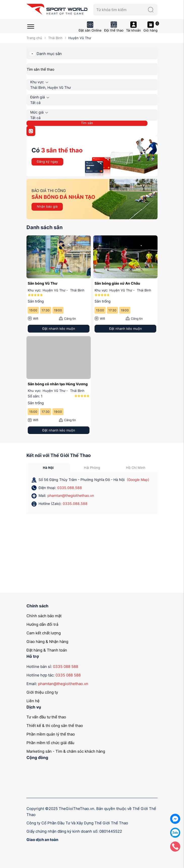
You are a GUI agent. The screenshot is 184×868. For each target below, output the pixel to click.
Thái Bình (55, 38)
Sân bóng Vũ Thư (43, 283)
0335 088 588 (66, 667)
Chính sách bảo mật (44, 616)
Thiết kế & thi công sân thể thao (55, 726)
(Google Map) (138, 480)
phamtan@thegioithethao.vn (71, 495)
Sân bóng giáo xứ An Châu (117, 283)
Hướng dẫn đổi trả (42, 624)
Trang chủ (34, 38)
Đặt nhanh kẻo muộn (59, 329)
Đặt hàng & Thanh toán (47, 650)
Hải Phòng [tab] (92, 468)
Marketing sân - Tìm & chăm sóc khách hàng (66, 751)
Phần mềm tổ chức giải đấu (50, 743)
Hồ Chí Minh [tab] (136, 468)
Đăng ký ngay (47, 161)
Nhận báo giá (47, 206)
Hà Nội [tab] (48, 468)
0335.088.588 (70, 488)
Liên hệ (33, 701)
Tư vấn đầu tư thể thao (46, 717)
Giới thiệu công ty (42, 692)
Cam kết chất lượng (44, 633)
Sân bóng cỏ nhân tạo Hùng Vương (58, 384)
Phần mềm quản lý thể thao (51, 734)
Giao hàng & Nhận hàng (47, 642)
